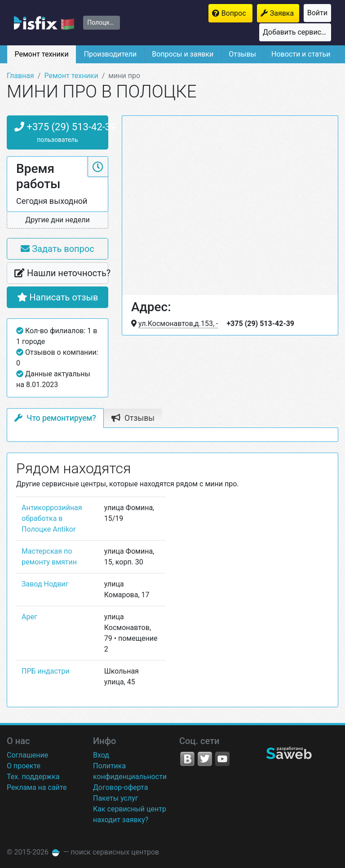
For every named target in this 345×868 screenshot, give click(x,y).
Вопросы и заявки (183, 54)
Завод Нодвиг (45, 584)
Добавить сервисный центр (297, 32)
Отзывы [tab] (133, 418)
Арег (29, 617)
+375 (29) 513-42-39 (61, 133)
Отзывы (242, 54)
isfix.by (44, 23)
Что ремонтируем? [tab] (55, 418)
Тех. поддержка (33, 777)
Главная (20, 76)
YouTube (222, 759)
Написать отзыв (58, 297)
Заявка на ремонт (285, 13)
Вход (101, 755)
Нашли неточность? (61, 273)
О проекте (24, 766)
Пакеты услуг (116, 798)
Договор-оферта (120, 787)
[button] (57, 220)
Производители (111, 54)
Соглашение (27, 755)
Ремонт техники (41, 54)
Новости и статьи (301, 54)
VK (187, 759)
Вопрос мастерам (237, 13)
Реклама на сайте (37, 787)
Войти (317, 13)
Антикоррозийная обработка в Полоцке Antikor (52, 518)
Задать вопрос (57, 249)
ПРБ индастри (46, 671)
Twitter (205, 759)
